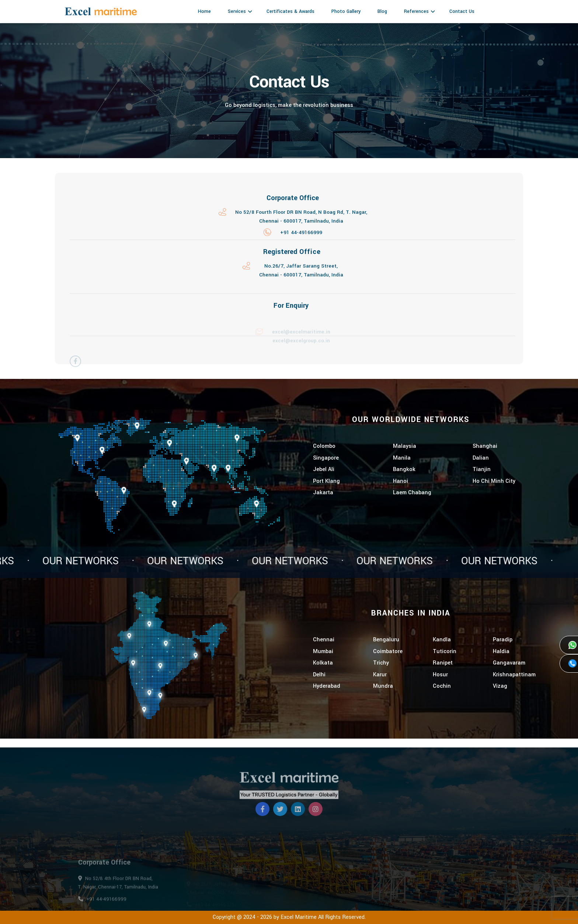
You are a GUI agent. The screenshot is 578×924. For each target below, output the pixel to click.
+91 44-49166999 (301, 235)
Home (204, 11)
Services (237, 11)
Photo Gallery (346, 11)
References (416, 11)
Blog (382, 11)
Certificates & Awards (290, 11)
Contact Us (462, 11)
